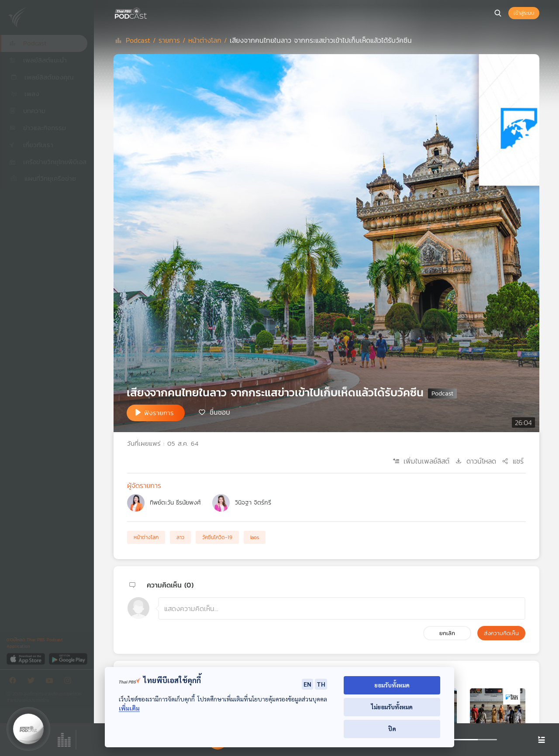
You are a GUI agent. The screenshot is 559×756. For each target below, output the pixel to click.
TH (321, 684)
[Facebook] (15, 682)
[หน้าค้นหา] (498, 13)
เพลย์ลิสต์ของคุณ (41, 77)
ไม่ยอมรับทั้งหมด (392, 707)
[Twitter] (33, 682)
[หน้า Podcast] (148, 12)
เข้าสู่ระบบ (524, 13)
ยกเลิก (447, 633)
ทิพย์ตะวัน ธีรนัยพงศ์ (175, 503)
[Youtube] (52, 682)
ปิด (392, 729)
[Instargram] (70, 682)
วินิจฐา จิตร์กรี (253, 503)
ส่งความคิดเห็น (501, 633)
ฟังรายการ (159, 413)
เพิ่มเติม (129, 708)
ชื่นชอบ (220, 412)
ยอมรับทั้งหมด (392, 685)
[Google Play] (68, 658)
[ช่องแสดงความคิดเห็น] (342, 608)
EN (307, 684)
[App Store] (26, 658)
